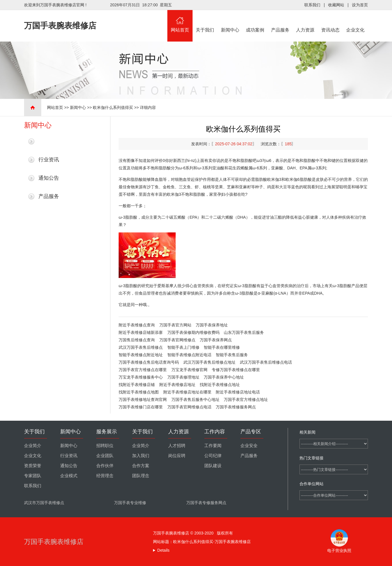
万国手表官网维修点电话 (189, 407)
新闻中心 (230, 21)
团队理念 (141, 476)
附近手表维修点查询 (137, 325)
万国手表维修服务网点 (236, 407)
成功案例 (255, 21)
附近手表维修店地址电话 (238, 392)
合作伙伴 (105, 466)
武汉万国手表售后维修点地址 (209, 362)
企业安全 (249, 446)
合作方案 (141, 466)
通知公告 (49, 178)
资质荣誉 (33, 466)
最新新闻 (49, 141)
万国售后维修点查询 (137, 340)
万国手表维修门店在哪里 (141, 407)
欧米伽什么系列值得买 (113, 107)
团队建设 (213, 466)
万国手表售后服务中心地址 (195, 399)
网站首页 (180, 21)
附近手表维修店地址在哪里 (187, 392)
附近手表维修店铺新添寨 (141, 332)
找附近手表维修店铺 (137, 385)
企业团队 (105, 456)
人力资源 (305, 21)
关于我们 (205, 21)
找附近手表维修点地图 (139, 392)
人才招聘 (177, 446)
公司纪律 (213, 456)
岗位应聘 (177, 456)
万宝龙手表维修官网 (189, 370)
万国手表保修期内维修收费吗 (193, 332)
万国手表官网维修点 (177, 340)
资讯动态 (330, 21)
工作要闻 (213, 446)
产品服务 (280, 21)
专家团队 (33, 476)
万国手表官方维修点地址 (246, 399)
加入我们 (141, 456)
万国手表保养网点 (216, 340)
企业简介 (33, 446)
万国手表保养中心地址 (224, 377)
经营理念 (105, 476)
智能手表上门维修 (183, 347)
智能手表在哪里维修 (222, 347)
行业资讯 (49, 160)
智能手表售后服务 (232, 355)
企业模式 (69, 476)
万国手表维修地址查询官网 (143, 399)
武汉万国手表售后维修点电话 (266, 362)
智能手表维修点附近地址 (141, 355)
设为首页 (360, 5)
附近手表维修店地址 (177, 385)
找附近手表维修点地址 (220, 385)
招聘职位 (105, 446)
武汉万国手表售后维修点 (141, 347)
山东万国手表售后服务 (244, 332)
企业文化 (356, 21)
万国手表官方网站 (175, 325)
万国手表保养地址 (212, 325)
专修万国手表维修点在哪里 (236, 370)
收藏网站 (336, 5)
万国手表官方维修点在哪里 (143, 370)
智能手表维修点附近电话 (189, 355)
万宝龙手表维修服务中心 (141, 377)
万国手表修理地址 (183, 377)
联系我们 (312, 5)
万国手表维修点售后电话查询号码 (149, 362)
